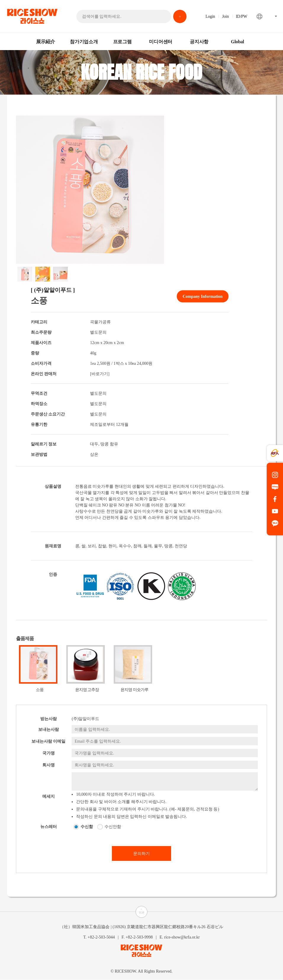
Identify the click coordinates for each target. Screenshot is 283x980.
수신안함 (113, 827)
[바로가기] (100, 374)
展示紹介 (45, 42)
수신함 (87, 827)
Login (210, 16)
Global (237, 42)
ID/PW (242, 16)
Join (225, 16)
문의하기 (141, 854)
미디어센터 (161, 42)
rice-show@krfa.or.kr (182, 937)
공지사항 (199, 42)
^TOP (142, 911)
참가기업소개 (84, 42)
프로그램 (122, 42)
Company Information (203, 296)
